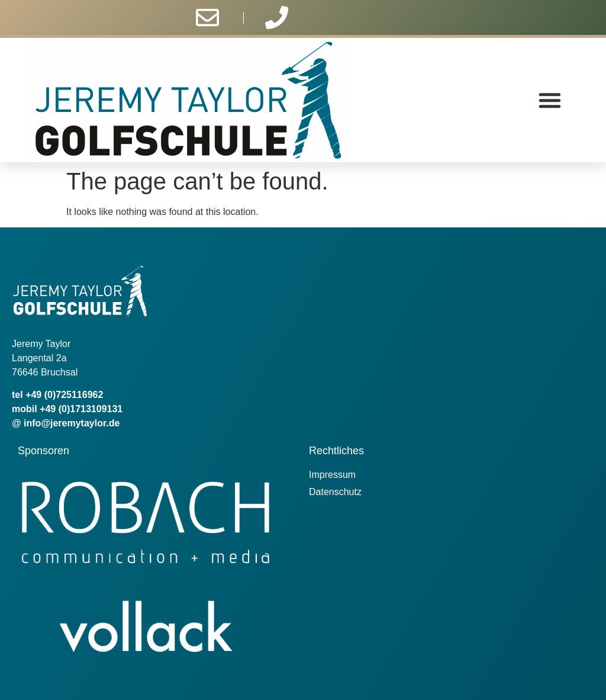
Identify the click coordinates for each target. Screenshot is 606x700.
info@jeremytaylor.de (72, 423)
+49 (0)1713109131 (81, 409)
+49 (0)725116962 (64, 395)
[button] (550, 100)
